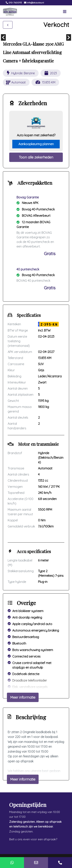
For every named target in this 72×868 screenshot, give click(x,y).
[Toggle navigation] (65, 12)
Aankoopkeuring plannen (36, 144)
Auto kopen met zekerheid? (36, 135)
